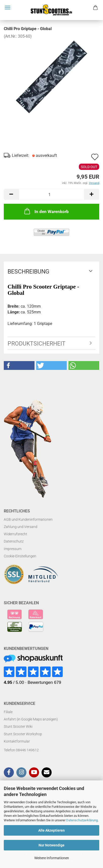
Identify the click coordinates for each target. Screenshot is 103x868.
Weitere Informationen (52, 858)
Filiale (8, 712)
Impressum (13, 549)
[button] (19, 365)
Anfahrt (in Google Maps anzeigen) (31, 719)
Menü (8, 8)
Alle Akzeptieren (51, 830)
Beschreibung (28, 272)
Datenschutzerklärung (82, 820)
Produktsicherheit (37, 344)
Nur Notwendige (51, 845)
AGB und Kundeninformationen (28, 519)
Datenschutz (14, 541)
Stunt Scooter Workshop (23, 734)
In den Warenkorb (46, 211)
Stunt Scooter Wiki (18, 726)
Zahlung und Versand (21, 527)
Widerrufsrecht (15, 534)
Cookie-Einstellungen (20, 556)
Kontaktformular (17, 741)
